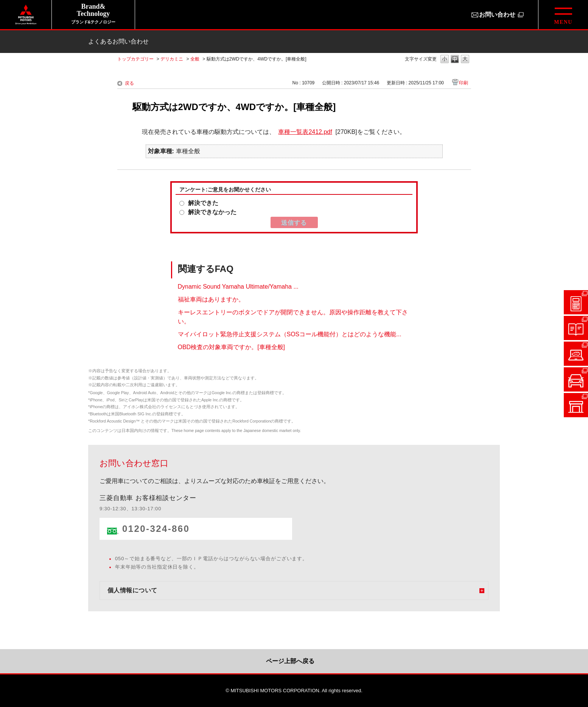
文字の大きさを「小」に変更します (445, 60)
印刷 (464, 83)
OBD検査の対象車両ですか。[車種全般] (232, 347)
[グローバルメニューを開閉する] (563, 15)
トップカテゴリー (135, 59)
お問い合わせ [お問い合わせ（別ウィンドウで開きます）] (497, 15)
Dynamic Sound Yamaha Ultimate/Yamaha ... (238, 286)
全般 (195, 59)
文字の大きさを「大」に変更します (465, 60)
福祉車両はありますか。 (211, 299)
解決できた (203, 203)
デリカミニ (172, 59)
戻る (129, 83)
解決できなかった (212, 212)
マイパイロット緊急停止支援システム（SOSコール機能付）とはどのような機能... (290, 334)
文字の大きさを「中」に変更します (455, 60)
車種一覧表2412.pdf (305, 132)
